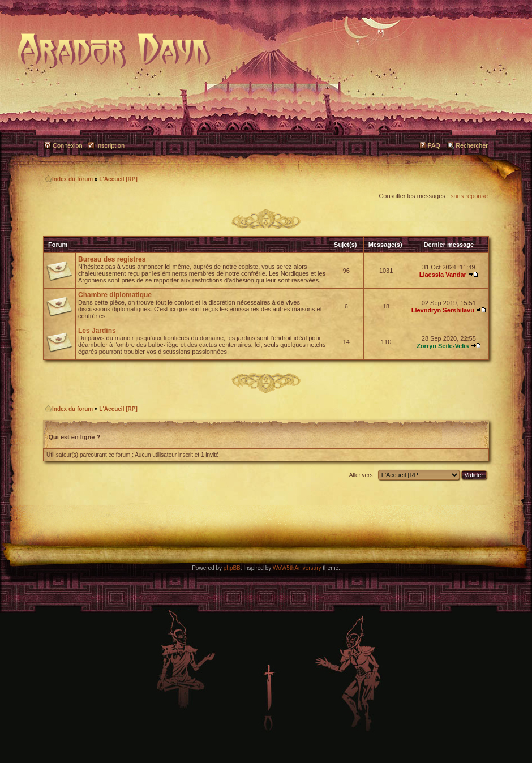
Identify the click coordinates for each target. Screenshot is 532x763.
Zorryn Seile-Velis (443, 346)
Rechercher (472, 145)
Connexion (68, 145)
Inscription (110, 145)
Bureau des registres (112, 259)
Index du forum (69, 179)
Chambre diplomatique (115, 295)
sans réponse (469, 196)
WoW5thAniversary (297, 568)
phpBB (232, 568)
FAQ (434, 145)
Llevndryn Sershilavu (443, 310)
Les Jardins (97, 331)
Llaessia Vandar (443, 275)
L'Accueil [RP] (118, 179)
